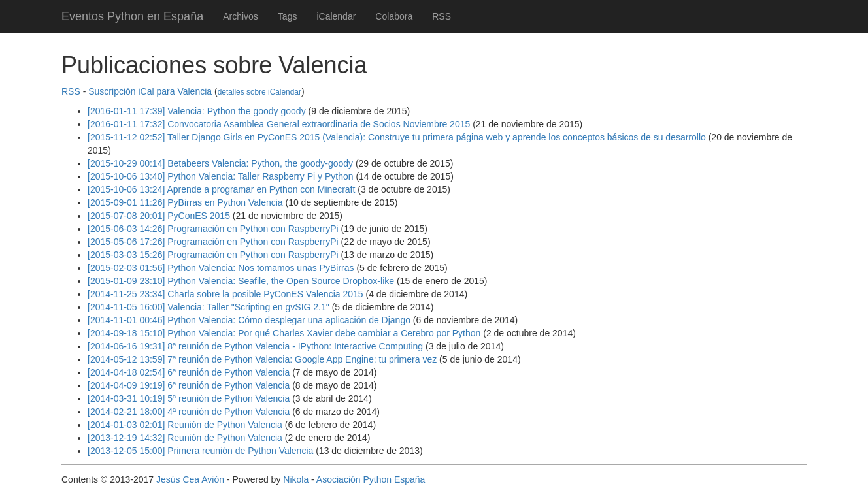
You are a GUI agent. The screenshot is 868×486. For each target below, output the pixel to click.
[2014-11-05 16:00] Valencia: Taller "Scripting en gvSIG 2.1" (209, 307)
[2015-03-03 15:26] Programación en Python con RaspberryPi (213, 255)
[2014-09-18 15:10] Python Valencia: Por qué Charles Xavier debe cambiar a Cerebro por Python (284, 333)
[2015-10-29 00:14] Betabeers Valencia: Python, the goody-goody (220, 163)
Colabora (394, 16)
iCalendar (336, 16)
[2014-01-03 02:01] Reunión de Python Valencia (185, 425)
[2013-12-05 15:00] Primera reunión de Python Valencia (200, 451)
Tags (288, 16)
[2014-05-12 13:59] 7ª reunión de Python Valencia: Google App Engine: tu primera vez (262, 359)
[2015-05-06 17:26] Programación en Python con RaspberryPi (213, 242)
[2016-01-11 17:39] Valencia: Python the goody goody (197, 111)
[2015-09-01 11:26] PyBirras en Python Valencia (185, 202)
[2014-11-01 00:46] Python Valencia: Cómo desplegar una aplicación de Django (249, 320)
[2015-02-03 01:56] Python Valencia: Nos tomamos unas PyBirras (221, 268)
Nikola (296, 479)
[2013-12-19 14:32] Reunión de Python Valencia (185, 438)
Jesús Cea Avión (190, 479)
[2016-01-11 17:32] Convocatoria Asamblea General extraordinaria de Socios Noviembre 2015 (279, 124)
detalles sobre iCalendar (259, 92)
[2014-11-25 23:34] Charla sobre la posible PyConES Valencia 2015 (225, 294)
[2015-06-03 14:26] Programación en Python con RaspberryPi (213, 229)
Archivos (241, 16)
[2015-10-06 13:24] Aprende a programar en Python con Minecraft (221, 189)
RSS (442, 16)
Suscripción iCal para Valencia (150, 91)
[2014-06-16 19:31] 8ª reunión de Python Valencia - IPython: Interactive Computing (255, 346)
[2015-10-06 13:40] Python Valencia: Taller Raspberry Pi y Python (221, 176)
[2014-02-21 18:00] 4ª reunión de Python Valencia (189, 412)
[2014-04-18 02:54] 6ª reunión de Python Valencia (189, 372)
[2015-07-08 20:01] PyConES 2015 (159, 216)
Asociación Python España (371, 479)
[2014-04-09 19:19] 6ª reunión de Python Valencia (189, 385)
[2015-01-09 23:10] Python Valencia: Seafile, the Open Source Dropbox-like (241, 281)
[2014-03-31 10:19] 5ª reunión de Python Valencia (189, 398)
